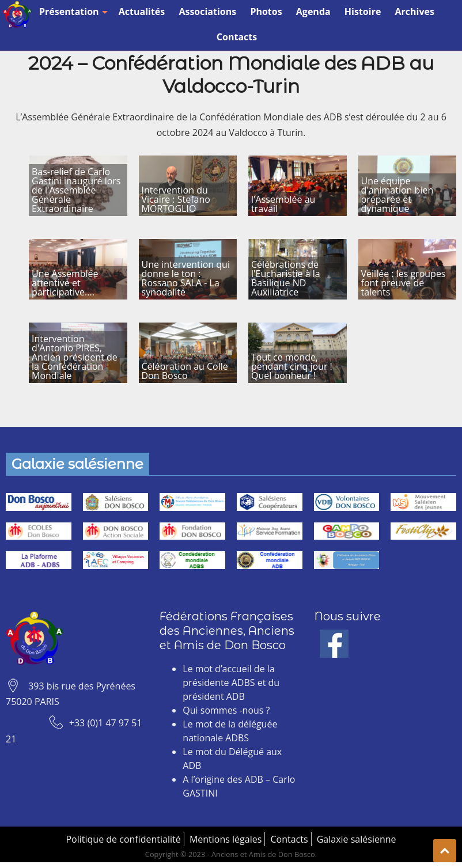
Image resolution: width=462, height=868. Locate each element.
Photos (266, 12)
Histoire (363, 12)
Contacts (237, 37)
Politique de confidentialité (123, 839)
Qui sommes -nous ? (226, 710)
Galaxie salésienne (357, 839)
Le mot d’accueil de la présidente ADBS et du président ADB (231, 683)
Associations (207, 12)
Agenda (313, 12)
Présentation (72, 12)
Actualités (142, 12)
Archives (415, 12)
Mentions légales (226, 839)
